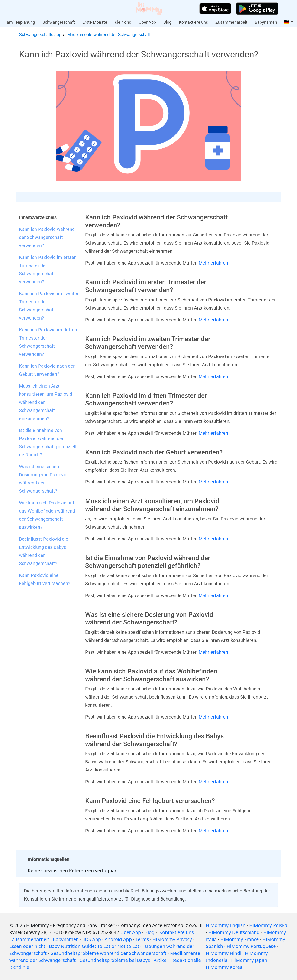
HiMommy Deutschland (234, 932)
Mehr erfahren (213, 263)
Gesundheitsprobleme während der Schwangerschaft (108, 953)
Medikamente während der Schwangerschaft (109, 35)
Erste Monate (95, 22)
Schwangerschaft (59, 22)
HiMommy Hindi (224, 953)
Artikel (161, 960)
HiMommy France (240, 939)
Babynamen (266, 22)
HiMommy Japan (249, 960)
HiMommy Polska (268, 925)
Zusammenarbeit (231, 22)
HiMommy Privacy (172, 939)
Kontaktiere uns (193, 22)
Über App (147, 22)
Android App (118, 939)
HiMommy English (226, 925)
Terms (142, 939)
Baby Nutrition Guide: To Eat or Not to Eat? (95, 946)
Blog (167, 22)
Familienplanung (20, 22)
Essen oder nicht (27, 946)
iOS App (92, 939)
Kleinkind (123, 22)
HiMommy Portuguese (251, 946)
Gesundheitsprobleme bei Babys (115, 960)
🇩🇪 (286, 22)
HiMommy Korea (224, 967)
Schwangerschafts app (40, 35)
